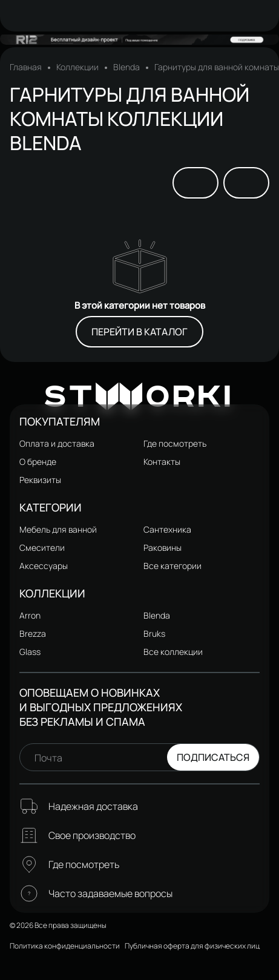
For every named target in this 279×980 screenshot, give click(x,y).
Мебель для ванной (58, 529)
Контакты (162, 462)
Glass (30, 652)
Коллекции (77, 67)
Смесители (42, 548)
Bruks (154, 633)
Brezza (33, 633)
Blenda (126, 67)
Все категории (172, 566)
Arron (30, 615)
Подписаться (213, 757)
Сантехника (167, 529)
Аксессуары (44, 566)
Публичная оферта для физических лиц (192, 946)
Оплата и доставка (57, 443)
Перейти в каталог (139, 332)
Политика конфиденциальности (65, 946)
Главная (26, 67)
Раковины (162, 548)
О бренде (38, 462)
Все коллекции (173, 652)
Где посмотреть (175, 443)
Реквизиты (40, 480)
